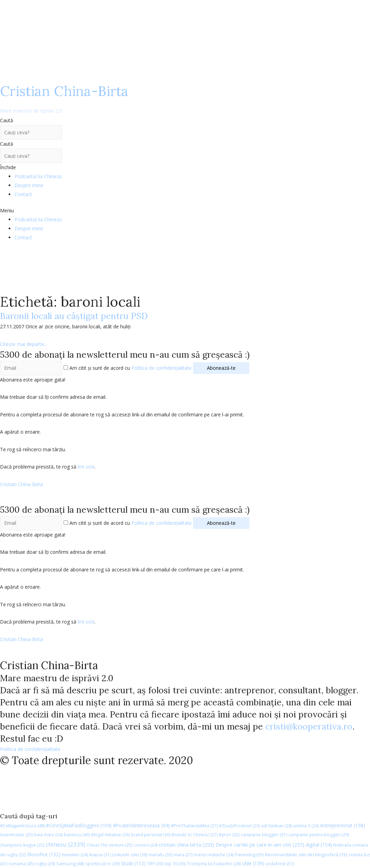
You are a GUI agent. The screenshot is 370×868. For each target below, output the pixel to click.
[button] (185, 211)
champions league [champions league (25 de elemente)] (22, 845)
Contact (23, 194)
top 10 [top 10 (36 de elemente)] (175, 864)
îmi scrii (86, 467)
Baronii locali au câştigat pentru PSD (74, 316)
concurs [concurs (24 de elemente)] (146, 845)
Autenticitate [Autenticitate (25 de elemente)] (16, 835)
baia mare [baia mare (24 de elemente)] (48, 835)
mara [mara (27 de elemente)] (183, 855)
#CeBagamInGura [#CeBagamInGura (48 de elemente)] (22, 826)
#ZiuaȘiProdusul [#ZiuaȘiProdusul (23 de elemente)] (239, 826)
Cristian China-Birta (64, 98)
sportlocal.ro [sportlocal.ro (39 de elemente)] (102, 864)
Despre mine (29, 185)
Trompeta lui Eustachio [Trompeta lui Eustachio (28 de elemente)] (214, 864)
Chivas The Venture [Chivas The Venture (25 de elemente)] (110, 845)
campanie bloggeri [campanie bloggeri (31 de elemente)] (264, 835)
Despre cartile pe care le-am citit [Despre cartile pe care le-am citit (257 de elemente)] (260, 845)
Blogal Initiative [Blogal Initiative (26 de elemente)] (110, 835)
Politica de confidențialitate (162, 368)
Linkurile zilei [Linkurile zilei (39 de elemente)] (130, 855)
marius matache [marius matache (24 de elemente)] (214, 855)
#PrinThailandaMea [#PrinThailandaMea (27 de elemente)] (194, 826)
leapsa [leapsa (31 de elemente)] (100, 855)
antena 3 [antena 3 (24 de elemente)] (306, 826)
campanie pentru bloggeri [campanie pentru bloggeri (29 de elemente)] (319, 835)
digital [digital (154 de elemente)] (319, 845)
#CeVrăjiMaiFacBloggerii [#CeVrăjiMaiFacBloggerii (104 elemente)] (79, 825)
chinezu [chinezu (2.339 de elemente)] (65, 844)
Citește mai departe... (23, 344)
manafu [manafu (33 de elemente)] (160, 855)
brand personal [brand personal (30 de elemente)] (151, 835)
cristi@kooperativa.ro (309, 726)
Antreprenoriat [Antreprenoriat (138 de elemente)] (343, 825)
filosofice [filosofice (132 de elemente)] (44, 854)
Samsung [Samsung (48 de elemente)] (70, 864)
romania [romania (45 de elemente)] (21, 864)
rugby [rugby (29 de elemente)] (45, 864)
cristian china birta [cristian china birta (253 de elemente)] (187, 845)
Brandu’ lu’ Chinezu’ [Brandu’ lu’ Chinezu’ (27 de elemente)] (195, 835)
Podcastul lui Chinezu (38, 176)
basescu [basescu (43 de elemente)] (77, 835)
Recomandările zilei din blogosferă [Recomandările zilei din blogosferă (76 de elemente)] (306, 855)
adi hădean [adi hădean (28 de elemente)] (277, 826)
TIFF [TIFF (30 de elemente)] (155, 864)
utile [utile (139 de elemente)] (253, 863)
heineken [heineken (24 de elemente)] (75, 855)
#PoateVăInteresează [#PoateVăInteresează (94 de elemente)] (141, 826)
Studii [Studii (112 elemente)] (133, 863)
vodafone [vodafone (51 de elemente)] (280, 864)
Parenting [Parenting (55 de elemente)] (249, 855)
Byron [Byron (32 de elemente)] (229, 835)
